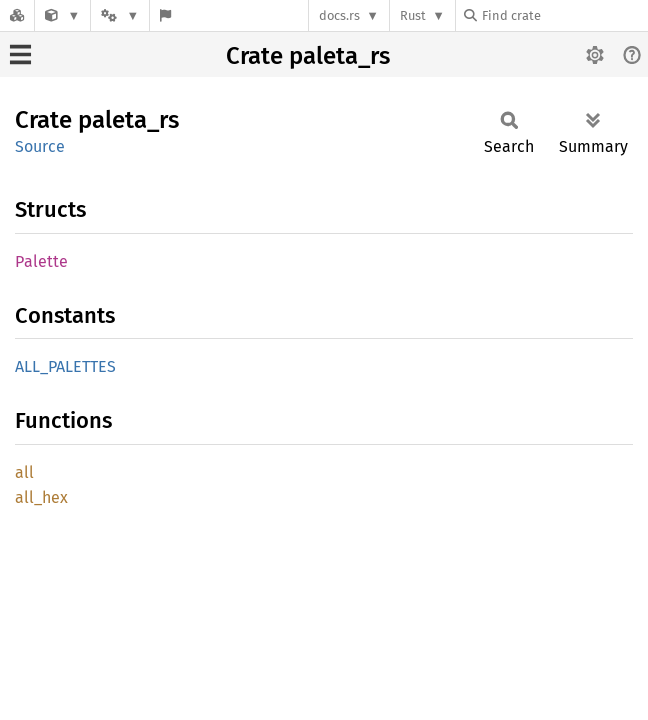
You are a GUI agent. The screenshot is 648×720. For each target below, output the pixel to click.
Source (40, 146)
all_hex (41, 497)
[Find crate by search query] (564, 15)
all (24, 472)
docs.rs (339, 15)
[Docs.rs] (17, 15)
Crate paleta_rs (308, 56)
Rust (413, 15)
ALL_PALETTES (65, 366)
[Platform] (120, 15)
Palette (41, 261)
